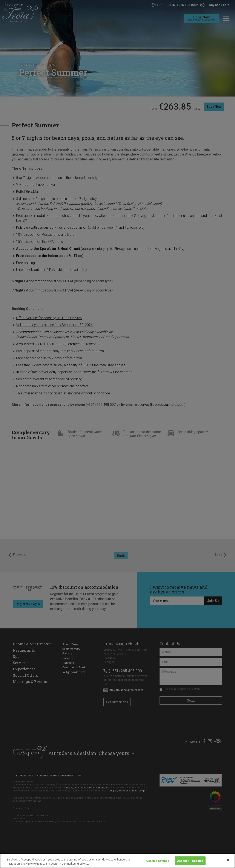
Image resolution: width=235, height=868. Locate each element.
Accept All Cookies (190, 861)
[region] (117, 861)
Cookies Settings (158, 861)
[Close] (228, 860)
